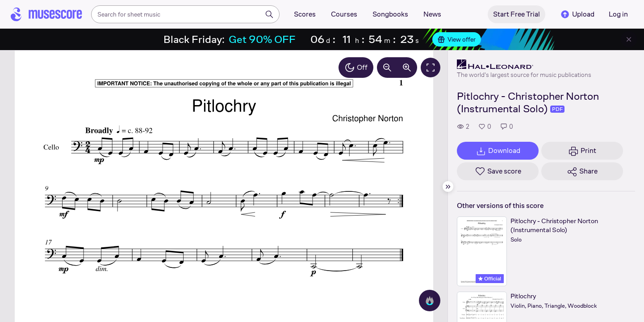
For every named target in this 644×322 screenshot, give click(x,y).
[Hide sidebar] (448, 186)
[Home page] (46, 14)
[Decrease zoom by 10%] (387, 68)
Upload (577, 14)
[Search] (269, 14)
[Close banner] (629, 39)
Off (356, 68)
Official (490, 279)
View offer (457, 39)
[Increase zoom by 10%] (407, 68)
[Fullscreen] (431, 68)
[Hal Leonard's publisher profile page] (524, 64)
